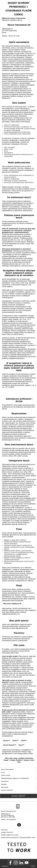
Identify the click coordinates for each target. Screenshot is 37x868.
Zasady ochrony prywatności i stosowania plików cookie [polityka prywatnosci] (18, 837)
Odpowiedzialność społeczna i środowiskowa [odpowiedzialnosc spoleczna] (15, 778)
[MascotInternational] (27, 863)
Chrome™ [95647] (6, 740)
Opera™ (21, 745)
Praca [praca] (3, 772)
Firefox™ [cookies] (15, 740)
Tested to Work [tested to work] (6, 775)
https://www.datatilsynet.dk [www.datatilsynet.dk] (12, 603)
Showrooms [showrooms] (5, 781)
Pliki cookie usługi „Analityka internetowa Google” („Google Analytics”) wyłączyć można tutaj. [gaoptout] (19, 760)
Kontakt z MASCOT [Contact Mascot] (19, 796)
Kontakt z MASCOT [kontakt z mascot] (7, 790)
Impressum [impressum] (5, 866)
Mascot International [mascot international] (7, 769)
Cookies (33, 866)
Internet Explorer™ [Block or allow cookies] (10, 745)
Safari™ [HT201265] (24, 740)
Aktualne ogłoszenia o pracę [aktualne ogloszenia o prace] (10, 835)
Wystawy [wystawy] (4, 784)
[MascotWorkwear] (10, 863)
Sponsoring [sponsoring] (5, 787)
